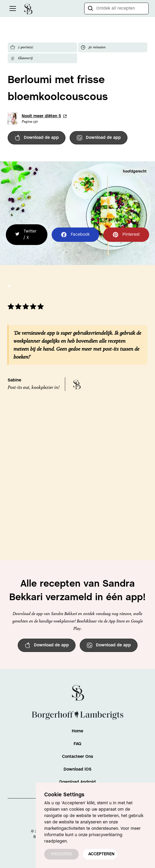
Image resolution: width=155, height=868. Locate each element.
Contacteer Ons (77, 757)
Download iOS (77, 769)
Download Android (77, 782)
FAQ (77, 744)
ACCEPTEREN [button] (101, 854)
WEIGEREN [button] (61, 854)
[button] (12, 8)
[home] (28, 8)
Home (77, 731)
